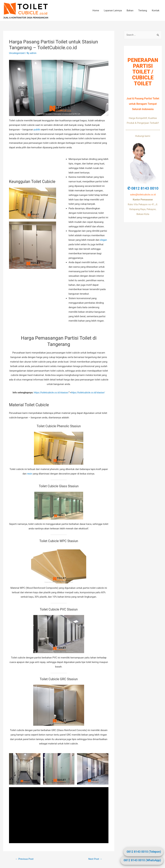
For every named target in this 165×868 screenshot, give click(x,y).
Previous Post (25, 859)
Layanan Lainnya (113, 10)
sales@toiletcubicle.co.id (143, 195)
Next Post (95, 859)
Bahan (130, 10)
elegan (104, 240)
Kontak (156, 10)
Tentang (143, 10)
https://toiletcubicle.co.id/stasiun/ (51, 393)
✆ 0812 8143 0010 (143, 188)
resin (30, 474)
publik (37, 130)
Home (96, 10)
